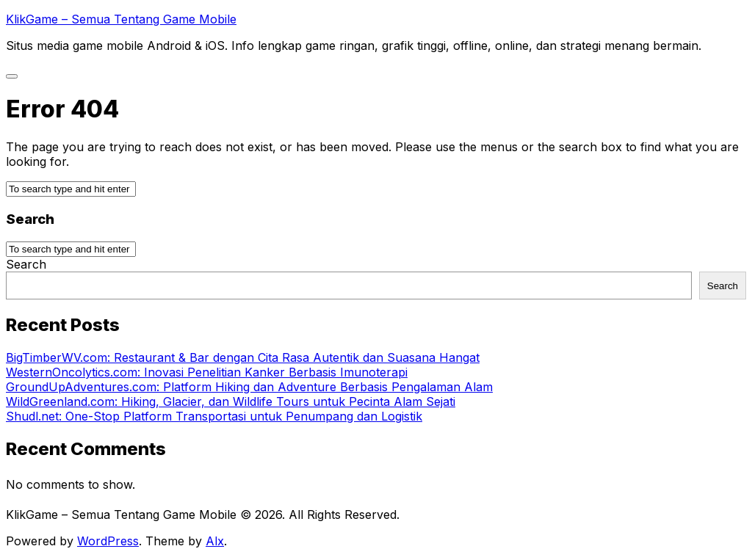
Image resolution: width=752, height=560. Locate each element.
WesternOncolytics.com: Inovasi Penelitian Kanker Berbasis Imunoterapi (207, 372)
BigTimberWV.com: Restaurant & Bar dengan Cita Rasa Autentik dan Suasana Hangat (243, 357)
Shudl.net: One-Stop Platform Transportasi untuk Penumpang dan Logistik (214, 416)
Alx (215, 541)
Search (26, 264)
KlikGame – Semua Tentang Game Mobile (121, 19)
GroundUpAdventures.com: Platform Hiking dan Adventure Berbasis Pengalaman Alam (249, 387)
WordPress (108, 541)
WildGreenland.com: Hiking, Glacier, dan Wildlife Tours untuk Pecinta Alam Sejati (231, 401)
